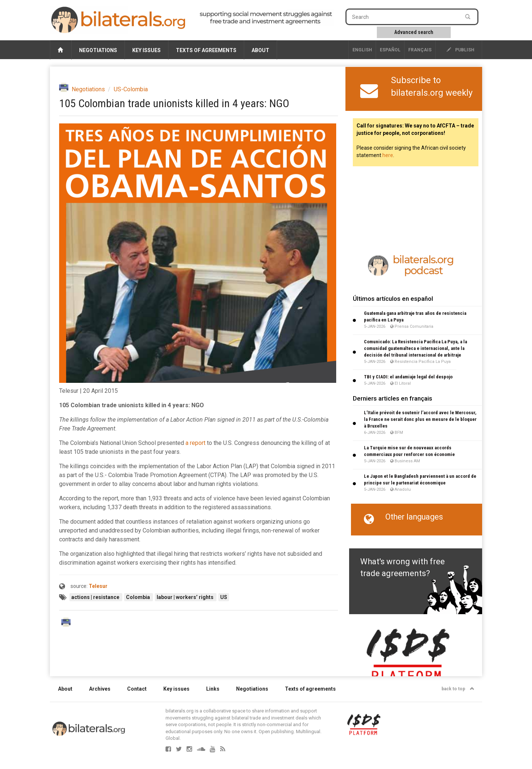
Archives (100, 689)
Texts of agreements (206, 50)
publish (461, 50)
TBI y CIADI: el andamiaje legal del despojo (408, 377)
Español (390, 50)
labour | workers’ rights (186, 597)
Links (213, 689)
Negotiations (98, 50)
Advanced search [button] (414, 32)
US (224, 597)
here (388, 155)
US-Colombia (131, 89)
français (420, 50)
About (260, 50)
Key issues (146, 50)
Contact (137, 689)
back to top (458, 689)
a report (195, 443)
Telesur (98, 586)
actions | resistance (96, 597)
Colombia (139, 597)
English (362, 50)
